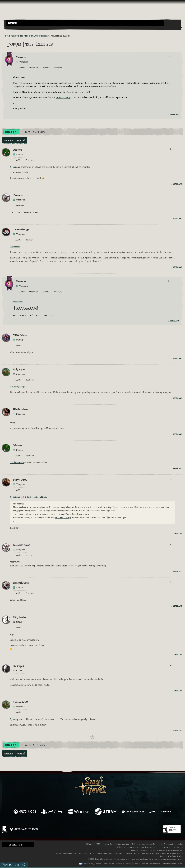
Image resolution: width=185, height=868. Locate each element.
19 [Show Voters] (169, 57)
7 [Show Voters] (171, 369)
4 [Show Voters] (171, 409)
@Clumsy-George (64, 97)
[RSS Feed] (4, 36)
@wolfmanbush (17, 463)
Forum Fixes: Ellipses (37, 497)
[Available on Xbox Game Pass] (133, 812)
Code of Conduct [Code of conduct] (141, 864)
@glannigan (15, 719)
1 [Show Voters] (171, 194)
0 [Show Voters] (171, 665)
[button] (85, 23)
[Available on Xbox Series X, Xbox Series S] (25, 812)
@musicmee (15, 167)
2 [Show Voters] (168, 281)
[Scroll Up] (6, 865)
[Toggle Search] (13, 28)
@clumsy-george (17, 387)
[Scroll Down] (21, 865)
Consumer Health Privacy (172, 864)
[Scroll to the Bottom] (25, 865)
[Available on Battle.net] (160, 812)
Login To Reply (11, 132)
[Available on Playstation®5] (52, 812)
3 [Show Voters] (171, 149)
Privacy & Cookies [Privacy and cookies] (124, 864)
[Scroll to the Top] (3, 865)
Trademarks (155, 864)
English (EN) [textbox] (15, 845)
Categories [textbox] (13, 23)
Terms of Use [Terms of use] (109, 864)
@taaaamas (18, 302)
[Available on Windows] (79, 812)
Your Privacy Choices (93, 864)
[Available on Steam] (106, 812)
